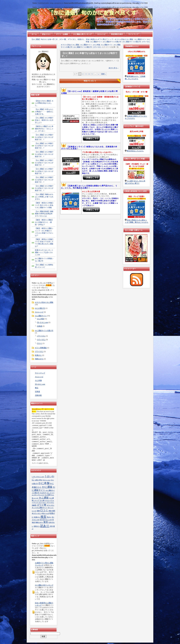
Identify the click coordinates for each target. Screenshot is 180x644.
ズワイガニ (41, 336)
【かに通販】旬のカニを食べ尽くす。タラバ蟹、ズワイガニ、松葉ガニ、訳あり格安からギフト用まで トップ (72, 39)
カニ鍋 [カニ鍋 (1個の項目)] (42, 500)
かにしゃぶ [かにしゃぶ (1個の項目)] (47, 480)
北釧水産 (38, 395)
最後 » (104, 74)
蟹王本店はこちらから (135, 151)
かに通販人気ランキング (44, 585)
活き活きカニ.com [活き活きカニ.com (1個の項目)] (46, 520)
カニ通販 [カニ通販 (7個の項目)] (44, 498)
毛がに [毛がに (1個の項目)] (49, 517)
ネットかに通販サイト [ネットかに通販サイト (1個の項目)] (39, 508)
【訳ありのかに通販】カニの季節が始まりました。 (44, 103)
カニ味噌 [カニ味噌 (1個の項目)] (47, 495)
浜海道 (40, 326)
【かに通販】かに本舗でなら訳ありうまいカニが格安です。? (44, 137)
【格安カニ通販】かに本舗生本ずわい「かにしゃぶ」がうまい (44, 129)
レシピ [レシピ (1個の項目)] (34, 511)
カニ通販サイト (140, 39)
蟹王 (37, 388)
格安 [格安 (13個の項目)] (43, 517)
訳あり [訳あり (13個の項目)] (45, 526)
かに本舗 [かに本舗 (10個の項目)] (44, 483)
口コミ (40, 343)
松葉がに (38, 355)
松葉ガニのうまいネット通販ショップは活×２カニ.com (44, 252)
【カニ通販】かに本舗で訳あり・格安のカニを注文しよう (44, 120)
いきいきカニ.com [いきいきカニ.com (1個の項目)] (38, 477)
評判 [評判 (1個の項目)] (51, 526)
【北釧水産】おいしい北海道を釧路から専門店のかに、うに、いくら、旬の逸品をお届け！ (89, 187)
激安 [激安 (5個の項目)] (46, 522)
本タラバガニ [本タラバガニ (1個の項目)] (36, 513)
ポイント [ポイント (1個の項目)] (51, 508)
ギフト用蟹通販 (41, 348)
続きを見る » (114, 68)
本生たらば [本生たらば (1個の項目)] (45, 513)
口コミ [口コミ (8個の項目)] (44, 510)
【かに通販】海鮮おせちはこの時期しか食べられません (44, 197)
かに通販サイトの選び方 (112, 42)
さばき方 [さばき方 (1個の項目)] (43, 493)
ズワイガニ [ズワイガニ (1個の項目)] (42, 502)
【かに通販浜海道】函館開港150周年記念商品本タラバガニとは (44, 214)
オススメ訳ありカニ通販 (124, 39)
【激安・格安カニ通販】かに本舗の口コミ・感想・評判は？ (44, 222)
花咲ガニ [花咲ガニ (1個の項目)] (37, 526)
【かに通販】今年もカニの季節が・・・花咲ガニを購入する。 (44, 112)
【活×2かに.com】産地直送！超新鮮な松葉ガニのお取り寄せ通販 (89, 92)
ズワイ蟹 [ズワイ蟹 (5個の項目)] (42, 505)
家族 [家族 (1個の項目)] (50, 511)
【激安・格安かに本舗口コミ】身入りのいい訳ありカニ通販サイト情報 (44, 205)
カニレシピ (39, 312)
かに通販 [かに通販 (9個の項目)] (47, 487)
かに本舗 (97, 45)
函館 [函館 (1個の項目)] (38, 511)
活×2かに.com (40, 384)
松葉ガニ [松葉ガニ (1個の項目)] (37, 517)
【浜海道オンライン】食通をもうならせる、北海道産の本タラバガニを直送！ (89, 148)
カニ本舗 (38, 380)
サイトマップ (40, 373)
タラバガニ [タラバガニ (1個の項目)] (50, 505)
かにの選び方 (40, 308)
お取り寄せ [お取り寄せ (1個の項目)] (39, 480)
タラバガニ (146, 42)
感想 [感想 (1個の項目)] (54, 511)
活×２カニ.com (42, 322)
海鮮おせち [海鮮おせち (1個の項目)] (39, 522)
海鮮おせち (39, 359)
